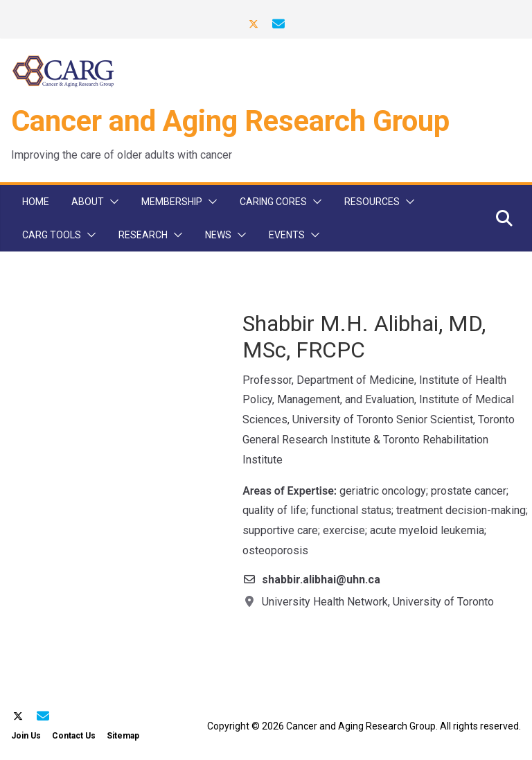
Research (143, 235)
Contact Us (74, 736)
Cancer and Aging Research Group (230, 121)
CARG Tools (52, 235)
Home (36, 202)
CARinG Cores (273, 202)
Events (287, 235)
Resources (372, 202)
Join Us (26, 736)
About (88, 202)
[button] (112, 202)
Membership (172, 202)
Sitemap (123, 736)
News (218, 235)
